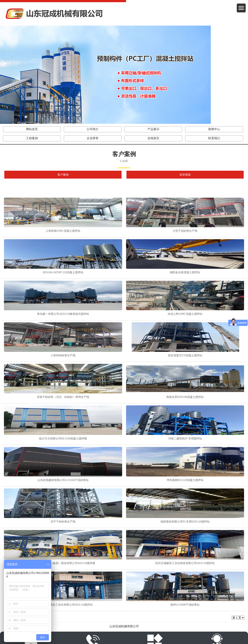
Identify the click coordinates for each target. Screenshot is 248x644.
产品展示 (153, 129)
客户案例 (63, 175)
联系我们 (214, 138)
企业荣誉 (93, 138)
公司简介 (93, 129)
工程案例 (32, 138)
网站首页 (32, 129)
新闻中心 (214, 129)
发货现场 (185, 175)
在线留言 (153, 138)
